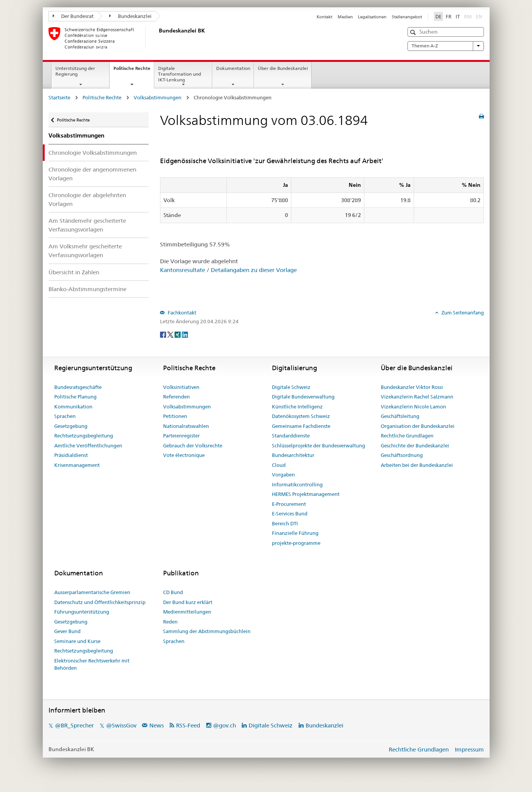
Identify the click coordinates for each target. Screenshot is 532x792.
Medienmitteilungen (187, 612)
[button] (414, 32)
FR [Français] (449, 16)
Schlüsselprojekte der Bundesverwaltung (319, 445)
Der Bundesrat (73, 16)
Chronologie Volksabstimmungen (93, 153)
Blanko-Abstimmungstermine (87, 289)
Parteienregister (181, 436)
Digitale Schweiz (291, 387)
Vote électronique (184, 455)
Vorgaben (283, 475)
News (157, 725)
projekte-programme (296, 543)
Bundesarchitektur (293, 455)
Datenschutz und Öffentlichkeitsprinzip (100, 602)
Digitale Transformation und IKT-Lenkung (179, 74)
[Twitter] (171, 334)
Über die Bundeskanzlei (283, 68)
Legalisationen (372, 17)
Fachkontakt (181, 313)
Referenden (176, 397)
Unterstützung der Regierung (75, 71)
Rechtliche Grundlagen (407, 436)
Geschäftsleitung (400, 416)
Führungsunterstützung (82, 612)
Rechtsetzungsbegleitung (84, 436)
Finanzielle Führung (295, 533)
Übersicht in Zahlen (74, 272)
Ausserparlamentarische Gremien (92, 592)
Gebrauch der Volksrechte (193, 445)
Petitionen (175, 416)
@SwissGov (121, 725)
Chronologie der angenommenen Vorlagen (92, 174)
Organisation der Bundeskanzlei (418, 426)
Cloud (279, 465)
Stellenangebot (407, 17)
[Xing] (178, 334)
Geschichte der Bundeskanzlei (415, 445)
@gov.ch (225, 725)
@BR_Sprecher (74, 725)
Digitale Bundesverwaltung (303, 397)
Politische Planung (75, 397)
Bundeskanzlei (130, 16)
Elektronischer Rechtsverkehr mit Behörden (92, 664)
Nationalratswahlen (186, 426)
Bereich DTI (285, 523)
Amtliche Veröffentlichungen (88, 445)
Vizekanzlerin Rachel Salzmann (417, 397)
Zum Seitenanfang (462, 313)
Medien (345, 17)
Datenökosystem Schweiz (301, 416)
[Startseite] (157, 38)
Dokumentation (233, 68)
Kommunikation (73, 407)
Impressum (469, 749)
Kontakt (324, 17)
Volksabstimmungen (158, 97)
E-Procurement (289, 504)
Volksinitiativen (181, 387)
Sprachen (65, 416)
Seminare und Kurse (77, 641)
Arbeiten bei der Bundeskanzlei (417, 465)
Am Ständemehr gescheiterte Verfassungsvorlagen (87, 225)
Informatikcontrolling (297, 484)
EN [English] (479, 16)
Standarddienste (291, 436)
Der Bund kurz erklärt (188, 602)
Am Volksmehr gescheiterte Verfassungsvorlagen (85, 251)
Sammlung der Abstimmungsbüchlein (207, 631)
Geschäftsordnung (402, 455)
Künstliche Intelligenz (297, 407)
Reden (170, 622)
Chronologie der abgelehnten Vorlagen (87, 199)
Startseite (59, 97)
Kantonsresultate (183, 270)
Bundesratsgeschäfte (78, 387)
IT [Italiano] (458, 16)
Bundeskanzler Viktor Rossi (412, 387)
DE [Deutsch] (438, 16)
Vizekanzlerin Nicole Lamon (413, 407)
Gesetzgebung (71, 426)
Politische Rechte (134, 71)
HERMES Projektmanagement (306, 494)
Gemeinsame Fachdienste (301, 426)
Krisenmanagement (77, 465)
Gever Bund (67, 631)
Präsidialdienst (71, 455)
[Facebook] (164, 334)
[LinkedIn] (185, 334)
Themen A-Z (446, 46)
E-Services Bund (290, 513)
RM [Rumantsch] (468, 16)
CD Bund (173, 592)
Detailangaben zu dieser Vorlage (254, 270)
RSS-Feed (188, 725)
